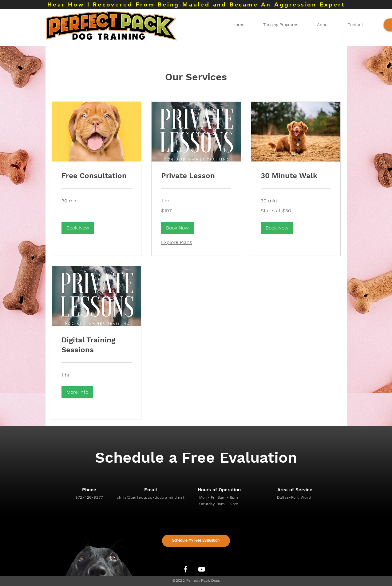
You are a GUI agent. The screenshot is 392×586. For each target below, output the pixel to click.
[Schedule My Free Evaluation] (196, 541)
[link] (97, 176)
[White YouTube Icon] (202, 569)
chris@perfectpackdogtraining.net (151, 497)
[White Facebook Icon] (186, 569)
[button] (78, 228)
